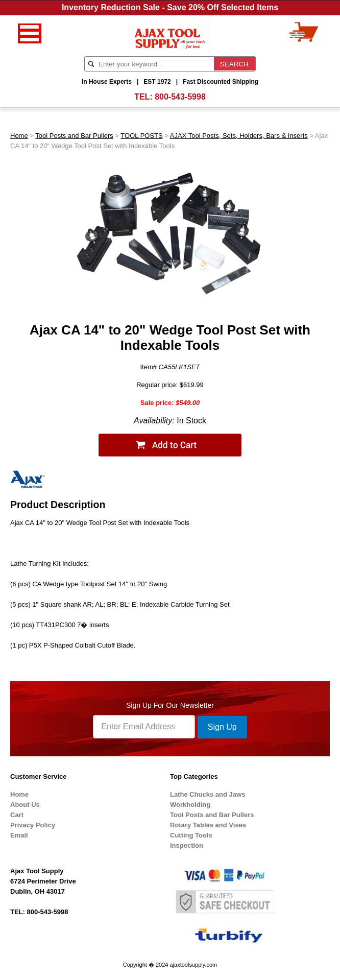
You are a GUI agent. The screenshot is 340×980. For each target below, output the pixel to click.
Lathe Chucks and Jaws (208, 794)
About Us (25, 805)
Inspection (187, 845)
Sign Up (222, 727)
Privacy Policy (33, 825)
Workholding (190, 805)
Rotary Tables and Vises (208, 825)
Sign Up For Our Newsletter (170, 705)
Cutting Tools (191, 835)
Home (19, 136)
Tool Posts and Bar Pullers (74, 136)
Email (19, 835)
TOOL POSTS (141, 136)
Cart (17, 815)
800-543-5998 (180, 97)
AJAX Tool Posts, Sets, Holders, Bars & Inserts (239, 136)
